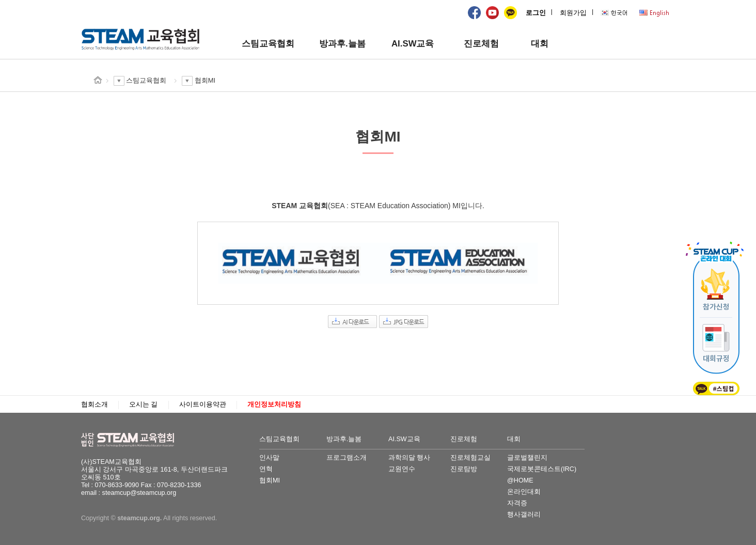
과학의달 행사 (409, 458)
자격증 (517, 503)
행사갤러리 (524, 515)
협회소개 (94, 404)
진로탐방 (464, 469)
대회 (540, 44)
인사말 (269, 458)
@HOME (520, 480)
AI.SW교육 (413, 44)
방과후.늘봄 (342, 44)
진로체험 (481, 44)
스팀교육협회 (268, 44)
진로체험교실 (470, 458)
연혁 (266, 469)
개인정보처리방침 (274, 404)
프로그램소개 (346, 458)
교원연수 (402, 469)
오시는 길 (144, 404)
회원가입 (573, 13)
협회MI (270, 480)
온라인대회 (524, 492)
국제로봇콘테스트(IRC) (542, 469)
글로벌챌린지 (527, 458)
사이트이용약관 (203, 404)
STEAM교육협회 (133, 440)
